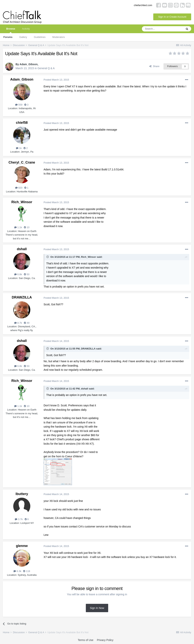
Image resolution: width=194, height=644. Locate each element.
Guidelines (40, 37)
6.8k (18, 274)
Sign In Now (97, 608)
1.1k (18, 227)
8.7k (18, 323)
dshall (22, 249)
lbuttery (22, 494)
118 (27, 571)
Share (154, 66)
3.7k (19, 519)
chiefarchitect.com (143, 5)
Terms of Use (85, 640)
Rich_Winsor (22, 202)
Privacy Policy (105, 640)
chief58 (22, 123)
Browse (11, 30)
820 (19, 188)
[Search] (162, 29)
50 (27, 274)
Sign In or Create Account (172, 17)
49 (27, 323)
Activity (26, 29)
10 (27, 227)
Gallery (23, 37)
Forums (8, 37)
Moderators (59, 37)
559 (19, 105)
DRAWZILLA (22, 297)
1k (19, 148)
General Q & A (46, 68)
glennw (22, 546)
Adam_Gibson (29, 64)
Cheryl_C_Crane (22, 162)
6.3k (17, 571)
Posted (56, 80)
